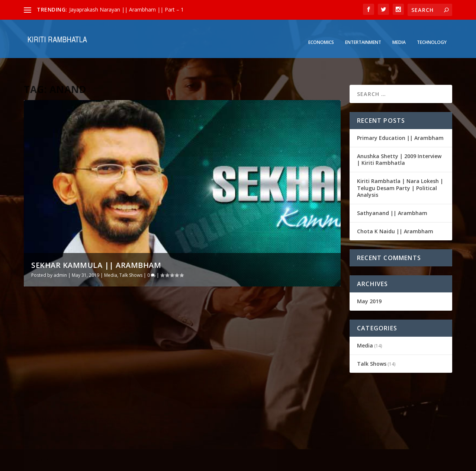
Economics (321, 34)
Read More (47, 413)
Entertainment (363, 34)
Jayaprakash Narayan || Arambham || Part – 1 (126, 9)
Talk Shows (131, 255)
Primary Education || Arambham (400, 117)
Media (399, 34)
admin (60, 255)
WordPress (145, 462)
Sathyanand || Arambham (392, 193)
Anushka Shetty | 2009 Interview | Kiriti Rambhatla (399, 139)
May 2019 (369, 281)
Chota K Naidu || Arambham (395, 211)
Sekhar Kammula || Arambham (96, 245)
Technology (432, 34)
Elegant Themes (75, 462)
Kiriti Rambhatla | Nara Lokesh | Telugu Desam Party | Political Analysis (400, 168)
